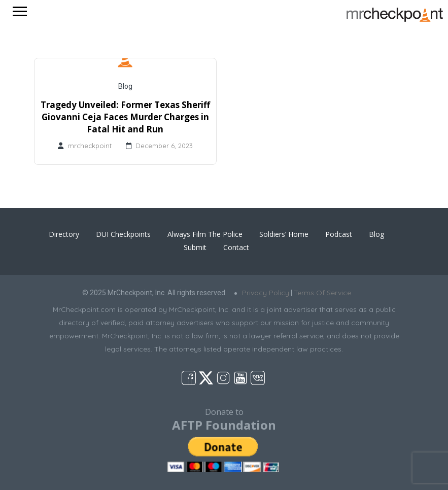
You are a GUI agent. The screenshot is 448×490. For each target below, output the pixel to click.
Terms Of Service (322, 293)
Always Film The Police (205, 234)
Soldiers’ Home (284, 234)
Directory (64, 234)
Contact (236, 247)
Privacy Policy (266, 293)
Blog (125, 86)
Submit (195, 247)
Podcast (339, 234)
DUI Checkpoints (123, 234)
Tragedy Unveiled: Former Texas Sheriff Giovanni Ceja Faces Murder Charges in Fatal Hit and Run (125, 117)
